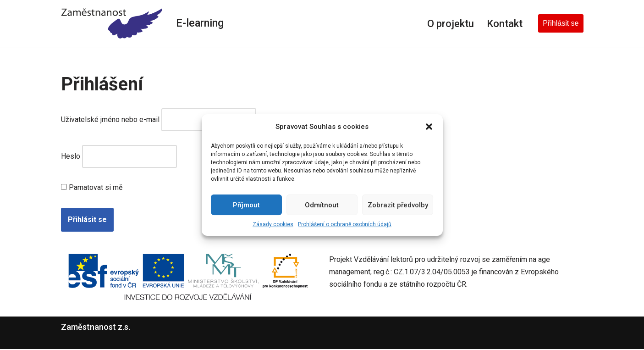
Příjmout (246, 205)
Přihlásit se (561, 23)
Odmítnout (322, 205)
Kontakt (504, 23)
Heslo (71, 157)
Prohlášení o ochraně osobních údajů (345, 224)
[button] (429, 127)
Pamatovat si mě (92, 189)
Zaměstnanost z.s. (96, 328)
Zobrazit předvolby (398, 205)
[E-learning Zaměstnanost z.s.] (112, 23)
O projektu (449, 23)
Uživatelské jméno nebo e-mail (110, 120)
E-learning (201, 23)
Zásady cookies (273, 224)
